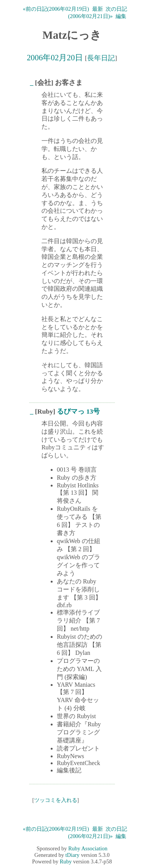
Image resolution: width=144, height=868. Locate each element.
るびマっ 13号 (78, 411)
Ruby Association (88, 848)
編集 (121, 16)
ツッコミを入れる (56, 800)
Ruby (66, 861)
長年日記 (101, 58)
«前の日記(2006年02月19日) (56, 9)
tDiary (72, 855)
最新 (98, 9)
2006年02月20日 (55, 57)
